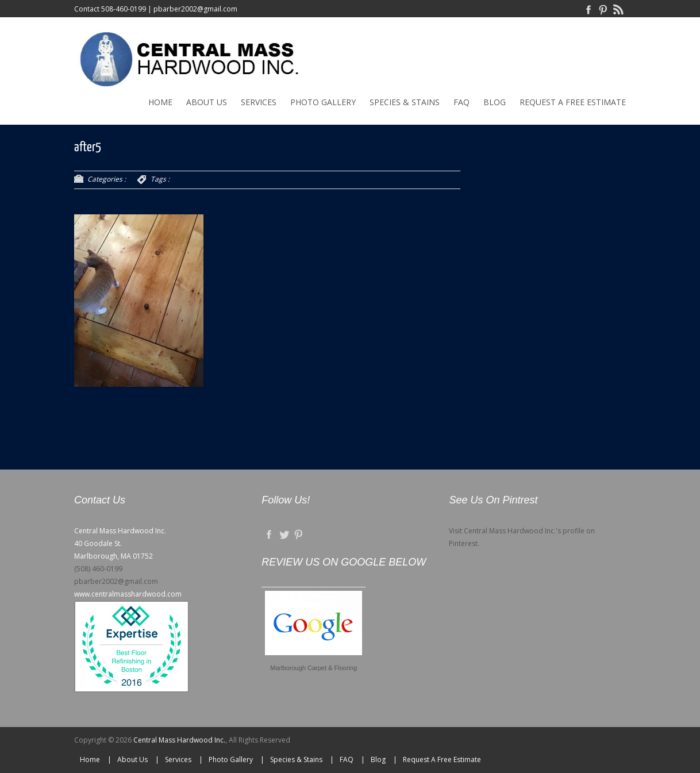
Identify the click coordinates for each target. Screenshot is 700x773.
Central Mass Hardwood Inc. (179, 740)
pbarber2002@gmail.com (195, 9)
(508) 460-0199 (98, 569)
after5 (88, 147)
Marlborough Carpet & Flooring (314, 668)
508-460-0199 (124, 9)
